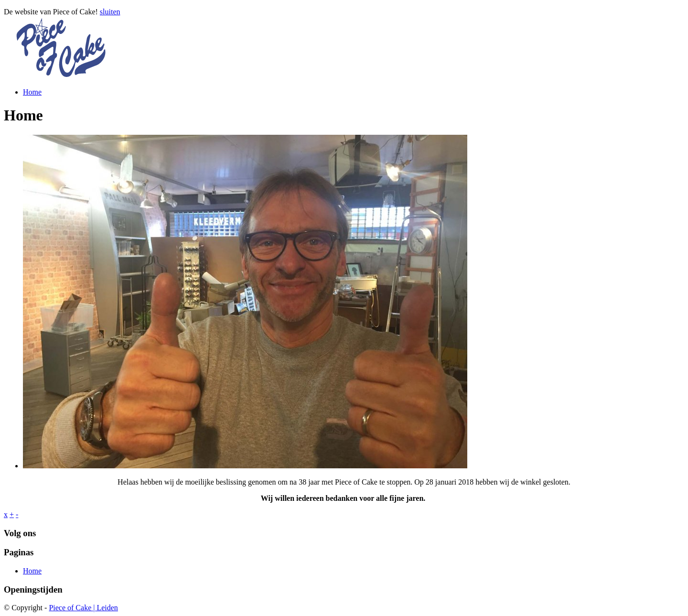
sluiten (110, 12)
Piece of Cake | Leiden (83, 608)
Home (32, 92)
